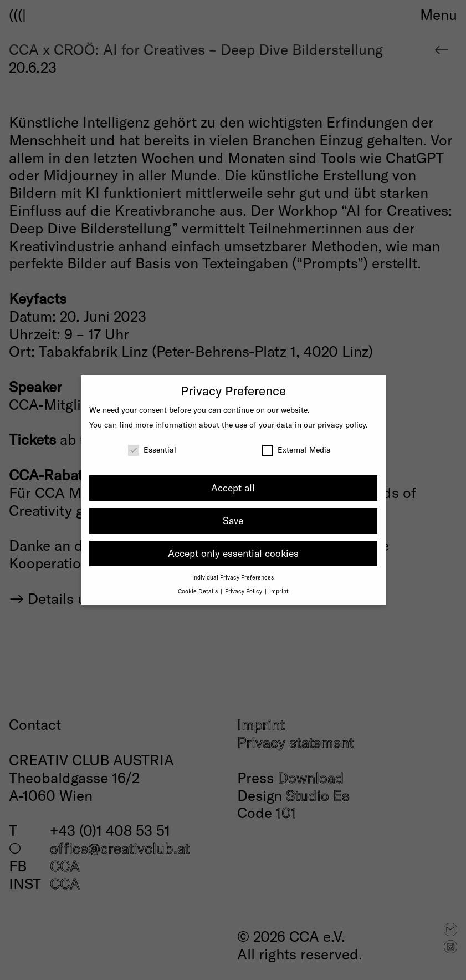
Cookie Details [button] (199, 591)
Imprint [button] (279, 591)
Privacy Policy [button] (244, 591)
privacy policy (342, 425)
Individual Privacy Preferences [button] (233, 577)
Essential (152, 450)
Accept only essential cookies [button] (233, 553)
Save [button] (233, 520)
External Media (296, 450)
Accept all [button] (233, 488)
